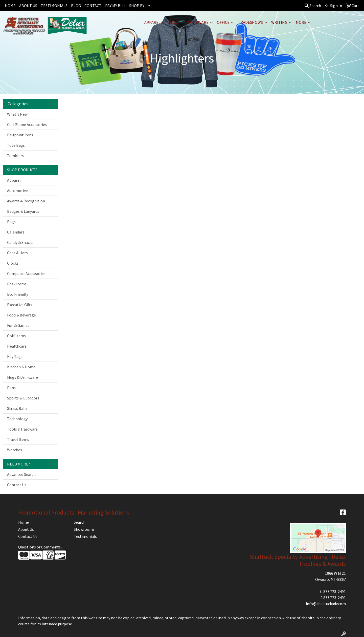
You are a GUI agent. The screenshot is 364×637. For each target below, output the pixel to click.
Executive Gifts (20, 305)
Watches (15, 450)
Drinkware (198, 22)
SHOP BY (137, 6)
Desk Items (17, 284)
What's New (17, 114)
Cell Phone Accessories (27, 124)
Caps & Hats (17, 253)
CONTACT (93, 6)
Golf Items (16, 336)
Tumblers (15, 156)
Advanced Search (21, 474)
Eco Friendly (18, 294)
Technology (17, 419)
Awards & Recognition (26, 201)
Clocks (13, 263)
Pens (11, 388)
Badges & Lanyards (23, 211)
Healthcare (17, 346)
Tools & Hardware (22, 429)
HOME (10, 6)
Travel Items (18, 439)
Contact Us (17, 485)
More (301, 22)
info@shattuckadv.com (326, 604)
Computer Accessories (26, 273)
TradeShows (250, 22)
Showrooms (84, 529)
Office (223, 22)
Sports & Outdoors (23, 398)
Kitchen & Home (21, 367)
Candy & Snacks (20, 242)
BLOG (76, 6)
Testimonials (85, 536)
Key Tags (15, 356)
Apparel (152, 22)
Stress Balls (17, 408)
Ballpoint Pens (20, 135)
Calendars (16, 232)
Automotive (17, 190)
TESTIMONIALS (54, 6)
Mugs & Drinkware (22, 377)
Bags (174, 22)
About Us (26, 529)
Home (24, 522)
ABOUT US (28, 6)
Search (313, 6)
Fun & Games (18, 325)
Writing (279, 22)
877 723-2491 (335, 591)
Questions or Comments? (40, 547)
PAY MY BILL (115, 6)
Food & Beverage (21, 315)
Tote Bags (16, 145)
